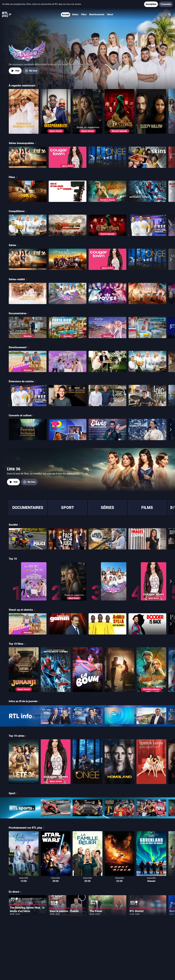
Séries (75, 14)
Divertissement (97, 14)
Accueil (66, 14)
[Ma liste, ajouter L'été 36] (29, 482)
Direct (110, 14)
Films (84, 14)
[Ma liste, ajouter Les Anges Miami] (31, 71)
